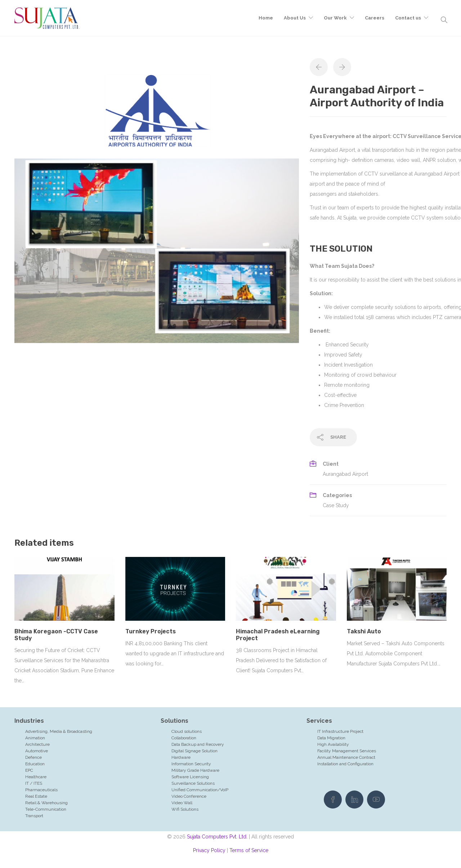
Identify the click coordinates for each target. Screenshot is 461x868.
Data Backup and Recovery (198, 744)
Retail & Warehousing (46, 803)
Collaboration (184, 738)
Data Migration (331, 738)
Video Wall (182, 803)
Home (266, 18)
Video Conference (189, 796)
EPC (29, 770)
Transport (34, 816)
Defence (33, 757)
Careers (375, 18)
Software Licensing (190, 777)
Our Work (335, 18)
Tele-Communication (46, 809)
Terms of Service (249, 850)
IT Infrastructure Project (340, 731)
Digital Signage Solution (194, 751)
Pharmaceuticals (41, 790)
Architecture (37, 744)
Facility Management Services (347, 751)
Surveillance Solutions (193, 783)
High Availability (333, 744)
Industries (29, 721)
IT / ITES (34, 783)
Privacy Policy (209, 850)
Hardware (181, 757)
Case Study (336, 505)
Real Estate (36, 796)
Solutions (174, 721)
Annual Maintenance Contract (346, 757)
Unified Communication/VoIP (200, 790)
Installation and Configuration (345, 764)
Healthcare (36, 777)
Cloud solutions (187, 731)
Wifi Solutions (185, 809)
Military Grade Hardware (195, 770)
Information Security (191, 764)
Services (319, 721)
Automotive (37, 751)
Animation (35, 738)
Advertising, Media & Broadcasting (59, 731)
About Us (295, 18)
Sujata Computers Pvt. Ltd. (217, 837)
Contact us (408, 18)
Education (35, 764)
